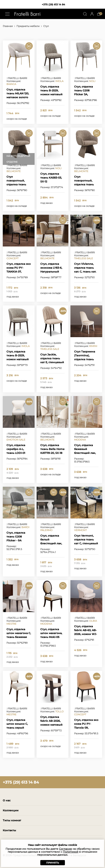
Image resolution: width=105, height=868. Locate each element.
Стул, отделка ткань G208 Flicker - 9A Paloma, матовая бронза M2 (18, 540)
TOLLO (59, 711)
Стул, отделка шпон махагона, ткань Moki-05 (51, 633)
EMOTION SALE (16, 440)
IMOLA (59, 81)
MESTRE (11, 624)
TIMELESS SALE (84, 258)
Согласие (65, 849)
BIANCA (11, 84)
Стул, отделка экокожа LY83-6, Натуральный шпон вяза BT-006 (51, 272)
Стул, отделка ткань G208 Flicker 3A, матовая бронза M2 (85, 94)
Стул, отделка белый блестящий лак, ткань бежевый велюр (51, 543)
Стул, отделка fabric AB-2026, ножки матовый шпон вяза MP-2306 (51, 725)
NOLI (92, 81)
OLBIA (93, 621)
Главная (8, 26)
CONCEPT (12, 258)
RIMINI (93, 346)
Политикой (71, 852)
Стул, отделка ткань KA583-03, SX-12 (51, 178)
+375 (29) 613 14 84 (53, 4)
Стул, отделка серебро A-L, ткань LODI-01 (16, 449)
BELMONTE (14, 171)
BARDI (25, 527)
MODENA (80, 440)
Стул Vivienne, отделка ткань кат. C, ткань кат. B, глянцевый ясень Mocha (85, 272)
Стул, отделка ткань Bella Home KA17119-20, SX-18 (52, 449)
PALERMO (46, 530)
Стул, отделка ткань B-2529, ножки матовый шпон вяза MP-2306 (51, 94)
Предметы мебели (28, 26)
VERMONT (80, 530)
